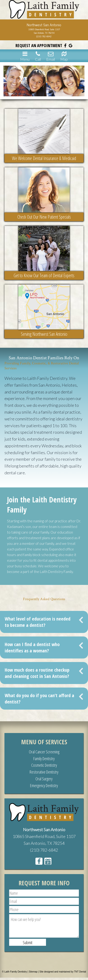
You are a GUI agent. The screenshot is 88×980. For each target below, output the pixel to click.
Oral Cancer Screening (44, 752)
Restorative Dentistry (44, 772)
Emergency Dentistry (44, 785)
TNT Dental (80, 972)
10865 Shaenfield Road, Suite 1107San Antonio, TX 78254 (44, 31)
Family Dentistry (44, 759)
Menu (25, 56)
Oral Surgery (44, 779)
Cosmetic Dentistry (44, 765)
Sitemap (33, 972)
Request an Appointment (39, 45)
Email (51, 56)
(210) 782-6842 (44, 36)
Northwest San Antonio (44, 830)
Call (38, 56)
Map (64, 56)
